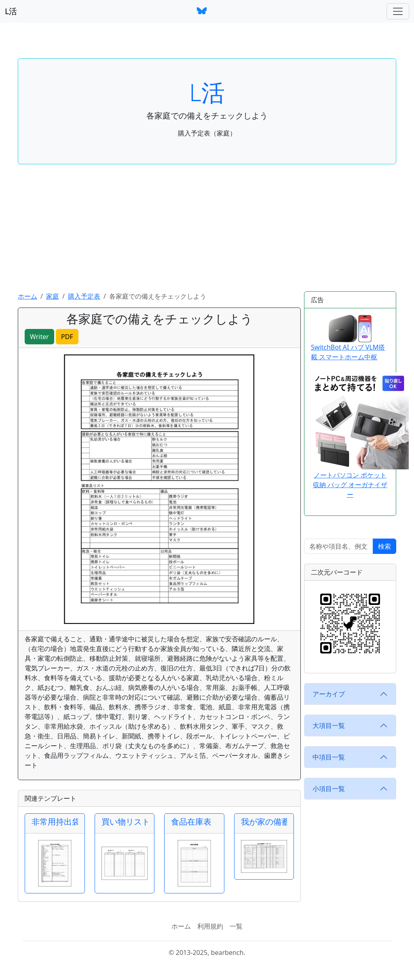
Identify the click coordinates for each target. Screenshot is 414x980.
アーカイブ (329, 694)
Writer (39, 337)
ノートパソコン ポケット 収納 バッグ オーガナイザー (350, 485)
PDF (67, 337)
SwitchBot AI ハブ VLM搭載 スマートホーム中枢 (348, 338)
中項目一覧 (329, 757)
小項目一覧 (329, 789)
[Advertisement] (207, 231)
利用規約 (210, 926)
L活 (11, 11)
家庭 (53, 296)
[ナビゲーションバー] (398, 11)
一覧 (236, 926)
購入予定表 (84, 296)
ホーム (27, 296)
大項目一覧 (329, 725)
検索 (384, 546)
